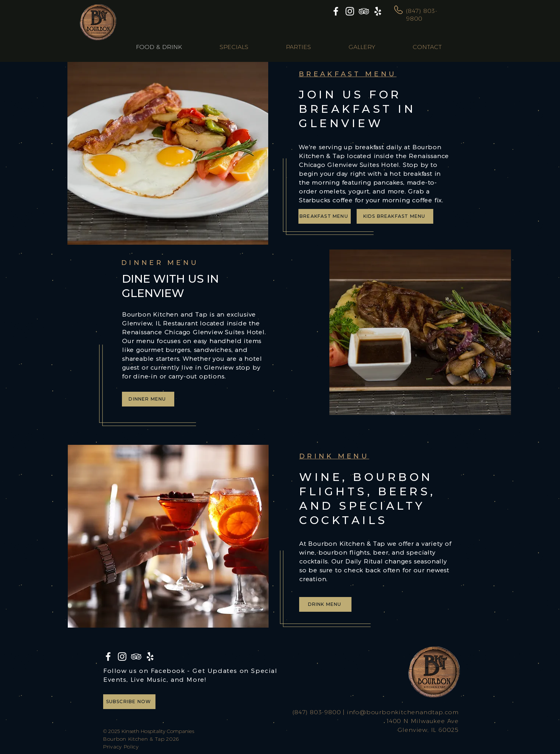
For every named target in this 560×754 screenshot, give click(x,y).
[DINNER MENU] (148, 399)
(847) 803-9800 (317, 712)
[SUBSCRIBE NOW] (129, 702)
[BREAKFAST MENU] (325, 216)
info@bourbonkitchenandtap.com (403, 712)
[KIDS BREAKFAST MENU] (395, 216)
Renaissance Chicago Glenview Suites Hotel (193, 332)
